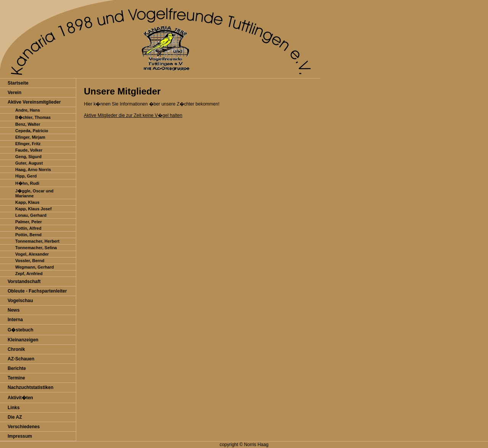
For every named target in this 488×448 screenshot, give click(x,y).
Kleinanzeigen (23, 340)
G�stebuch (20, 330)
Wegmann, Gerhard (35, 267)
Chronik (16, 349)
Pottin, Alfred (28, 228)
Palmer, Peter (29, 222)
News (14, 310)
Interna (15, 320)
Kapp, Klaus (27, 202)
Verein (14, 93)
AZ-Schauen (21, 359)
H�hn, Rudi (27, 183)
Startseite (18, 83)
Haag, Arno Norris (33, 170)
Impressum (20, 436)
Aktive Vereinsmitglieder (34, 102)
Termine (16, 378)
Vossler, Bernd (30, 261)
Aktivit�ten (20, 398)
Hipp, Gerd (26, 176)
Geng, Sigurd (28, 157)
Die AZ (15, 417)
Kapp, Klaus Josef (33, 209)
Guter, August (29, 163)
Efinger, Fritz (28, 144)
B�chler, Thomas (33, 117)
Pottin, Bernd (28, 235)
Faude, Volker (29, 150)
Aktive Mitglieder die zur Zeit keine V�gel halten (133, 115)
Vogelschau (20, 301)
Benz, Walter (28, 124)
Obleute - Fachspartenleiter (37, 291)
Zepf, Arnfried (29, 274)
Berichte (17, 368)
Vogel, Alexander (32, 254)
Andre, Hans (28, 110)
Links (14, 408)
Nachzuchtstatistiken (30, 387)
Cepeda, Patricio (32, 131)
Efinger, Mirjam (30, 137)
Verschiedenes (24, 427)
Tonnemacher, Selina (36, 248)
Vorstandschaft (24, 282)
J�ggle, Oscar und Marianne (34, 193)
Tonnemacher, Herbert (37, 241)
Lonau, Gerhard (31, 215)
